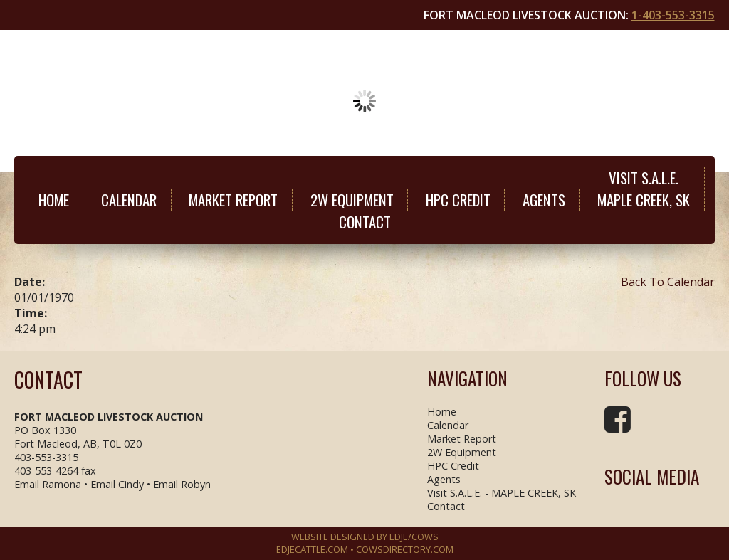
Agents (544, 200)
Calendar (129, 200)
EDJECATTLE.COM (312, 549)
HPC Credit (458, 200)
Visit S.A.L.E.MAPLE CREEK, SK (644, 189)
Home (54, 200)
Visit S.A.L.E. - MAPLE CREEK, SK (502, 493)
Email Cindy (117, 484)
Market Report (233, 200)
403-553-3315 (46, 457)
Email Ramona (48, 484)
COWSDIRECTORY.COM (405, 549)
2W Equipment (352, 200)
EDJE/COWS (414, 537)
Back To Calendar (668, 282)
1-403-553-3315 (673, 15)
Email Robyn (182, 484)
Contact (365, 222)
